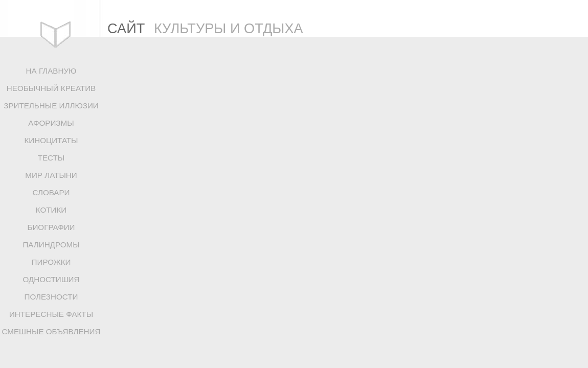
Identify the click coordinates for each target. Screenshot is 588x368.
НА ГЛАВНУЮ (51, 71)
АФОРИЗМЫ (51, 123)
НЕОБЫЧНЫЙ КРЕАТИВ (51, 88)
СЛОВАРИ (51, 192)
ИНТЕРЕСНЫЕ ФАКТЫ (51, 314)
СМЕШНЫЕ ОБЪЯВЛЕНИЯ (51, 331)
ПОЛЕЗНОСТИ (51, 297)
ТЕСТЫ (51, 158)
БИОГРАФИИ (51, 227)
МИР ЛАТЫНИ (51, 175)
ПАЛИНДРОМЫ (51, 245)
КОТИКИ (51, 210)
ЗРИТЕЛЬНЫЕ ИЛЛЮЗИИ (51, 106)
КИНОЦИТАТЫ (51, 140)
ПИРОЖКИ (51, 262)
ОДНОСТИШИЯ (51, 279)
